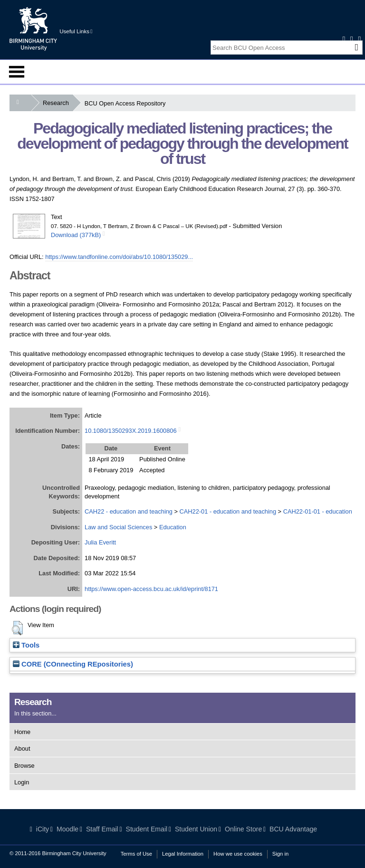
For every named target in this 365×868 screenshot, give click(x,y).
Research (58, 103)
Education (173, 527)
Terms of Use (136, 854)
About (22, 749)
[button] (17, 628)
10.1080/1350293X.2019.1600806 (131, 431)
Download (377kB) (76, 235)
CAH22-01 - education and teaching (228, 511)
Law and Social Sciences (118, 527)
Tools (26, 645)
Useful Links (76, 31)
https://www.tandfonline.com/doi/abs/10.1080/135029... (119, 257)
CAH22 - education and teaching (129, 511)
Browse (24, 766)
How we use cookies (238, 854)
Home (22, 732)
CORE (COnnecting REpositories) (73, 664)
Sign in (280, 854)
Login (22, 782)
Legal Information (183, 854)
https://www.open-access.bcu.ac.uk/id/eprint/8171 (151, 589)
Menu (17, 72)
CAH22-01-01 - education (318, 511)
